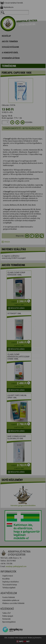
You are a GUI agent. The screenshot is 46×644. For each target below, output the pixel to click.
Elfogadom (23, 329)
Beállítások (23, 336)
